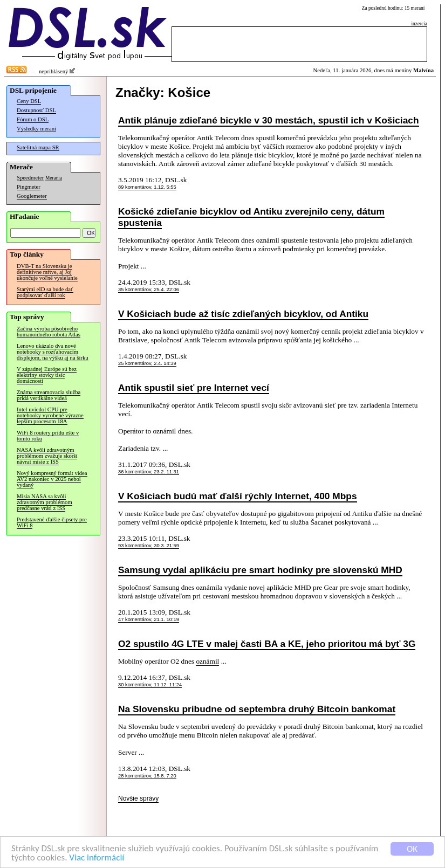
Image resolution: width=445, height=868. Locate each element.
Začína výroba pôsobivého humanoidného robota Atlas (49, 332)
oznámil (207, 661)
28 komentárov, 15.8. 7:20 (147, 776)
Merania (54, 178)
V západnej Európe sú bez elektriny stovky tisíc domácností (47, 375)
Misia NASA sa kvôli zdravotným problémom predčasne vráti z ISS (44, 502)
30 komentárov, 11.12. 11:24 (150, 685)
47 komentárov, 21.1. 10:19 (149, 619)
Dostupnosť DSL (36, 110)
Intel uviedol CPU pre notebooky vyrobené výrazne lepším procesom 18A (50, 415)
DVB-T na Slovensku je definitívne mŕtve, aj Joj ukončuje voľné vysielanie (47, 272)
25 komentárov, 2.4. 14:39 (147, 363)
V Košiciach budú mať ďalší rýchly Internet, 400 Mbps (238, 496)
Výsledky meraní (36, 129)
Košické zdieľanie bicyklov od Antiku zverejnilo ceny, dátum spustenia (251, 217)
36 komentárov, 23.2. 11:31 (149, 472)
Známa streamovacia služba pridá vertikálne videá (49, 395)
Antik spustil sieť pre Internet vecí (194, 388)
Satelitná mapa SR (38, 147)
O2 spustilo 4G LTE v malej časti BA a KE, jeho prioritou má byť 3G (267, 644)
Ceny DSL (29, 101)
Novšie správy (138, 798)
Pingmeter (29, 187)
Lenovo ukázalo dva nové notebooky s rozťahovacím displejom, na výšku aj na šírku (53, 352)
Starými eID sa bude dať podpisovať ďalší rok (45, 292)
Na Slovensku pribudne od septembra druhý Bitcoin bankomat (257, 709)
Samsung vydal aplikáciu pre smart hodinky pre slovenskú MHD (260, 570)
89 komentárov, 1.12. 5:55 (147, 187)
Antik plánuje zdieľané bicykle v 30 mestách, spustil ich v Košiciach (269, 120)
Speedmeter (30, 178)
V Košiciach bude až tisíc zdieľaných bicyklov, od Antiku (243, 314)
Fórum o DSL (33, 119)
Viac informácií (97, 858)
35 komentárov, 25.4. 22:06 (149, 290)
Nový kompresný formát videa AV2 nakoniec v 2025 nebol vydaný (52, 479)
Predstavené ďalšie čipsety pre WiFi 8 (52, 522)
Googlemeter (32, 196)
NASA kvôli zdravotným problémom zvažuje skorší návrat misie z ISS (47, 456)
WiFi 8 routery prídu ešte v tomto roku (48, 436)
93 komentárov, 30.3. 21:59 (149, 546)
